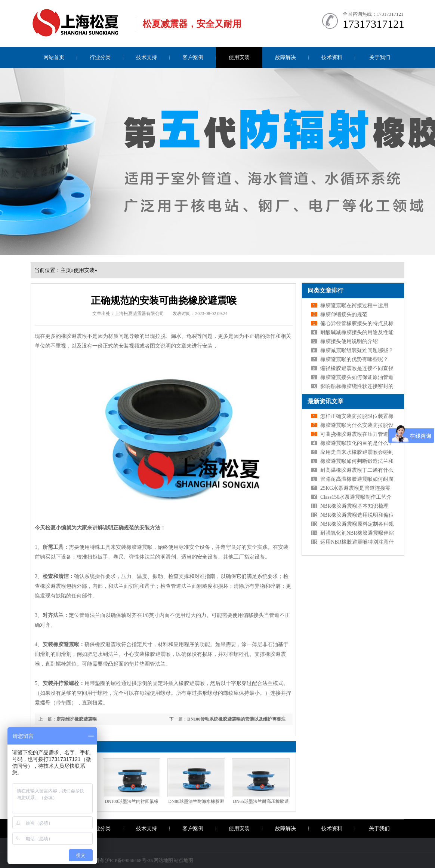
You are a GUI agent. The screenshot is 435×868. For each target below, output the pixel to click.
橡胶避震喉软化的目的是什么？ (357, 443)
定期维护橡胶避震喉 (77, 719)
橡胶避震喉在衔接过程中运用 (354, 305)
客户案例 (193, 57)
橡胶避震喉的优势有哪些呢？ (354, 359)
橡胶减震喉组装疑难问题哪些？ (357, 350)
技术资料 (332, 57)
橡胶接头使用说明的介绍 (349, 341)
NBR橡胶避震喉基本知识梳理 (354, 506)
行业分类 (100, 57)
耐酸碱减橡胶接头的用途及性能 (357, 332)
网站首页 (54, 57)
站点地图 (183, 860)
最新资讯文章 (326, 401)
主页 (66, 270)
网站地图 (163, 860)
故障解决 (286, 57)
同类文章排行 (326, 291)
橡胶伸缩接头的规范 (344, 314)
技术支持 (146, 57)
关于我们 (380, 57)
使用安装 (239, 57)
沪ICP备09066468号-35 (129, 860)
